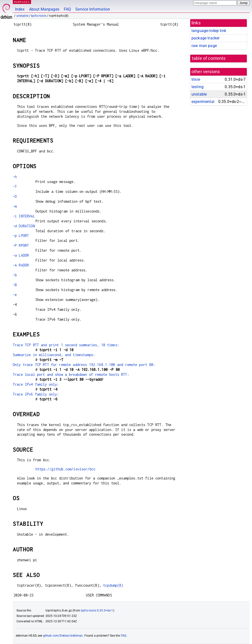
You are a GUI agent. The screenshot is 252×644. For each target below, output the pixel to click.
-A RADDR (21, 265)
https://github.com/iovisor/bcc (66, 469)
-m (15, 206)
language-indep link (209, 31)
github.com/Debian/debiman (63, 636)
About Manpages (44, 9)
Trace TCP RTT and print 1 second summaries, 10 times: (66, 345)
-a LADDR (21, 255)
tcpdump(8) (113, 585)
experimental (203, 102)
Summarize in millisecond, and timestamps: (54, 355)
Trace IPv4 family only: (36, 384)
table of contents (209, 58)
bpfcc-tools (39, 16)
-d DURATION (24, 226)
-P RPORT (21, 245)
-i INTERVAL (24, 216)
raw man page (204, 46)
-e (15, 295)
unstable (22, 16)
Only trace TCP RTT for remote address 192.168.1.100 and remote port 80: (84, 365)
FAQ (67, 9)
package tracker (205, 38)
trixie (196, 79)
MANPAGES (22, 2)
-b (15, 275)
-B (15, 285)
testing (197, 87)
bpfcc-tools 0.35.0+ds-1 (97, 611)
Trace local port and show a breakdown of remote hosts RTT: (71, 374)
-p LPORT (21, 236)
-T (15, 187)
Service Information (93, 9)
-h (15, 177)
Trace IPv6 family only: (36, 394)
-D (15, 196)
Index (20, 9)
